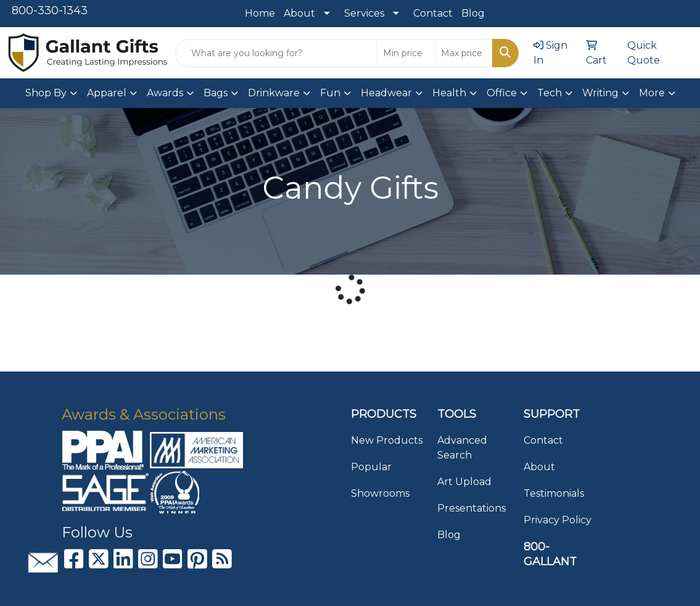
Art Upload (464, 482)
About (299, 13)
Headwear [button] (386, 93)
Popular (371, 467)
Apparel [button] (107, 93)
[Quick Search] (276, 53)
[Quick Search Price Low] (406, 53)
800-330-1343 (50, 10)
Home (260, 13)
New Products (387, 440)
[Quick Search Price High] (463, 53)
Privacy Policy (558, 520)
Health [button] (449, 93)
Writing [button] (600, 93)
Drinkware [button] (274, 93)
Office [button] (502, 93)
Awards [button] (165, 93)
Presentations (471, 508)
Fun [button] (330, 93)
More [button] (652, 93)
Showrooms (380, 493)
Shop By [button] (46, 93)
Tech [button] (550, 93)
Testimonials (554, 493)
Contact (433, 13)
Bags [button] (216, 93)
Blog (473, 13)
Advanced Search (462, 448)
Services (364, 13)
